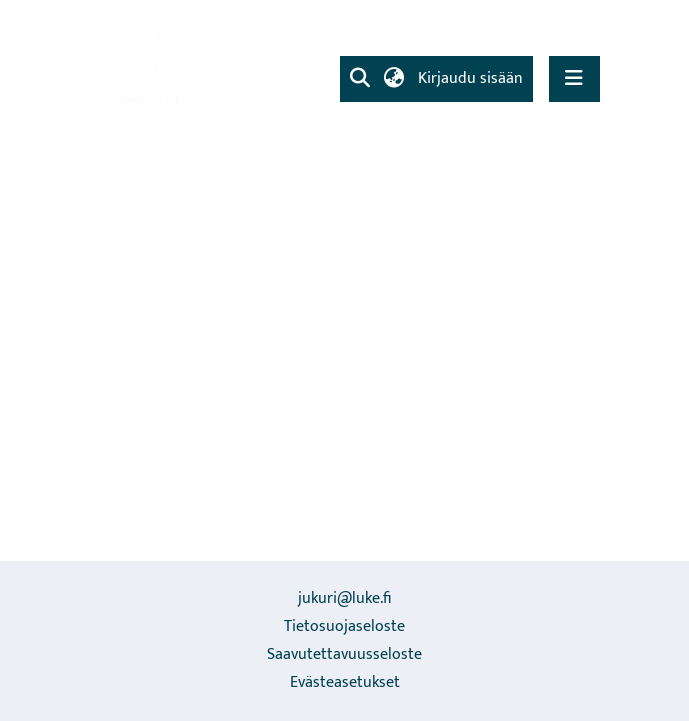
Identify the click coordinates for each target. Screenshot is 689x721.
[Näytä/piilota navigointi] (574, 78)
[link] (151, 65)
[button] (360, 79)
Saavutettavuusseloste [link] (344, 654)
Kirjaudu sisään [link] (471, 78)
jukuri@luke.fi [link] (344, 598)
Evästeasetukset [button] (345, 682)
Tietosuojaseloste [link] (344, 626)
